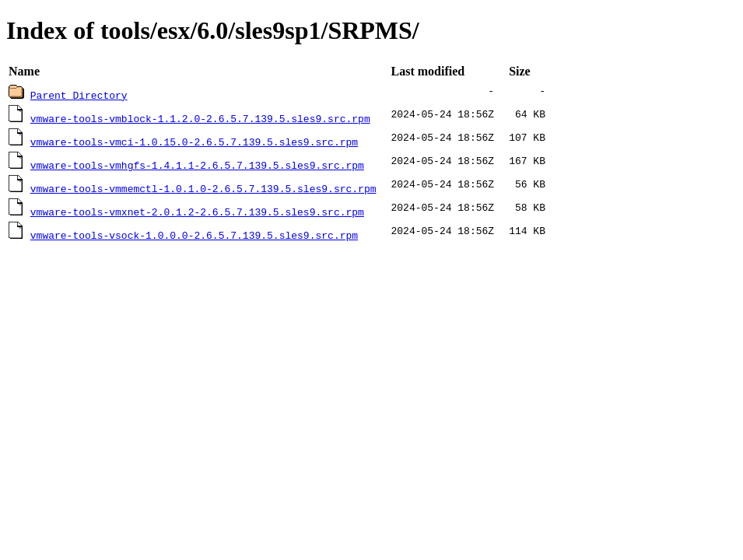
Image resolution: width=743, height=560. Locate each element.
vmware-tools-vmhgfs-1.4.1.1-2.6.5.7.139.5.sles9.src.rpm (197, 165)
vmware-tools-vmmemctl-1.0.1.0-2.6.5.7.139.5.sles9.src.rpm (203, 188)
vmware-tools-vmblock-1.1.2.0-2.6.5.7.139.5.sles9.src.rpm (200, 118)
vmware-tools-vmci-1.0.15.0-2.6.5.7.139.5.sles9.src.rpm (194, 142)
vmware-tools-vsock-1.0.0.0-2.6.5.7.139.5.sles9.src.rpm (194, 235)
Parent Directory (79, 95)
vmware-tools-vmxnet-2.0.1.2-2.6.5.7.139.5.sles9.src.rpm (197, 212)
